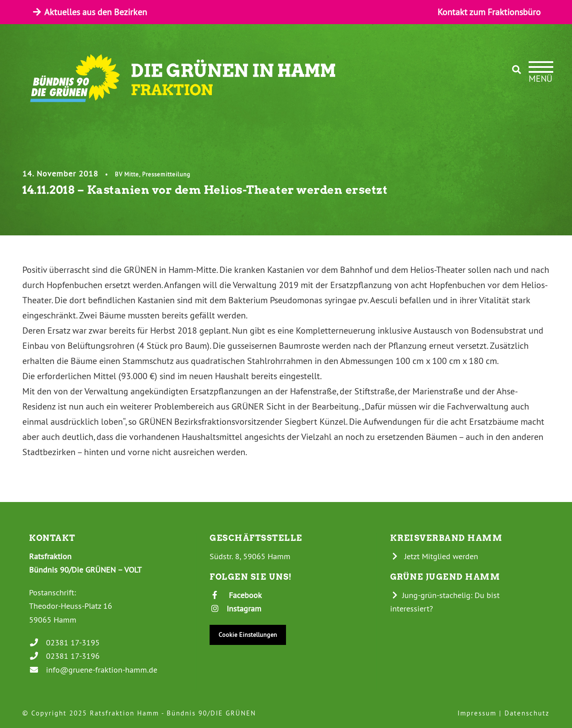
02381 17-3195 (64, 642)
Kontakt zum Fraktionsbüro (489, 12)
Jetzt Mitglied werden (434, 556)
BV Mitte (127, 174)
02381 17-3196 (64, 656)
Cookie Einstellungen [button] (248, 635)
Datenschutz (527, 713)
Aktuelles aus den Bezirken (89, 12)
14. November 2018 (60, 174)
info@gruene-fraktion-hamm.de (93, 670)
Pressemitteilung (166, 174)
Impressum (477, 713)
